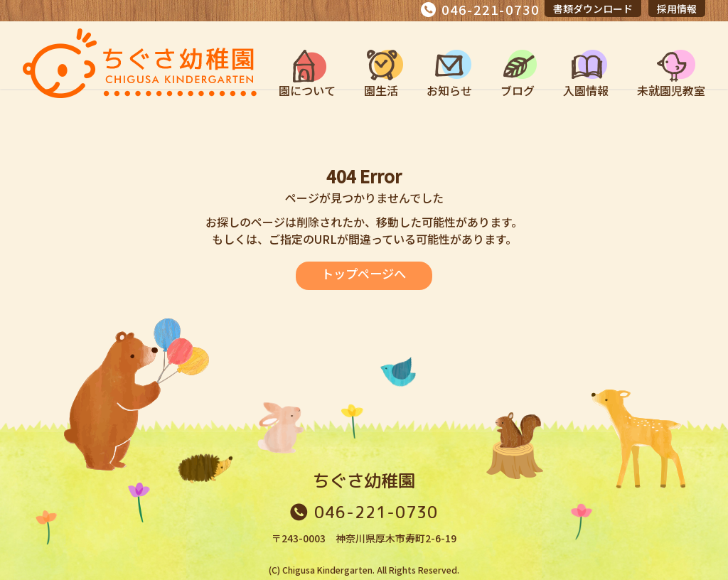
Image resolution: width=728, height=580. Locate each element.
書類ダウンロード (593, 9)
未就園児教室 (671, 90)
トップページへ (364, 274)
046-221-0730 (491, 9)
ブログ (518, 90)
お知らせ (449, 90)
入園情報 (586, 90)
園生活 (381, 90)
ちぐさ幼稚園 (364, 480)
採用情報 (677, 9)
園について (307, 90)
